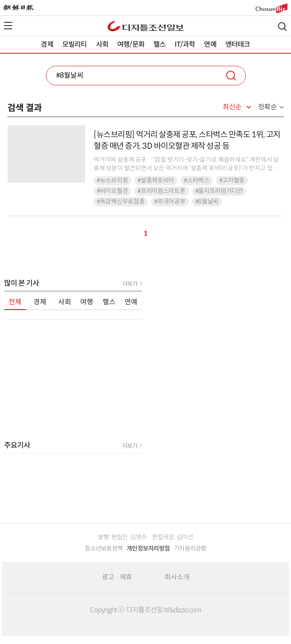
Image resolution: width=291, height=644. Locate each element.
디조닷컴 (146, 26)
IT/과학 (185, 44)
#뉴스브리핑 (112, 180)
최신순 (232, 107)
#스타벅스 (197, 180)
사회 (102, 44)
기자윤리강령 (190, 549)
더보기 (130, 284)
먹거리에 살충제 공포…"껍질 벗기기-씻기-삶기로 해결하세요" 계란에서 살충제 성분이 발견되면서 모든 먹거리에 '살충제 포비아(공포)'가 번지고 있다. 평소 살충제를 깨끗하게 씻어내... (186, 168)
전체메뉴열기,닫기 (8, 26)
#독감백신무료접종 (121, 202)
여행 (87, 302)
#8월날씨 (207, 202)
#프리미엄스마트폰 (161, 191)
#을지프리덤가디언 (219, 191)
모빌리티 (75, 44)
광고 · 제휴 (117, 577)
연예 (210, 44)
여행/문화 (131, 44)
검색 (282, 27)
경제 (47, 44)
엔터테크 (238, 44)
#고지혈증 (232, 180)
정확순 (268, 107)
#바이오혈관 (112, 191)
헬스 (160, 44)
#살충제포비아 (156, 180)
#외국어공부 (170, 202)
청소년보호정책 (104, 549)
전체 (15, 302)
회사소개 (177, 577)
